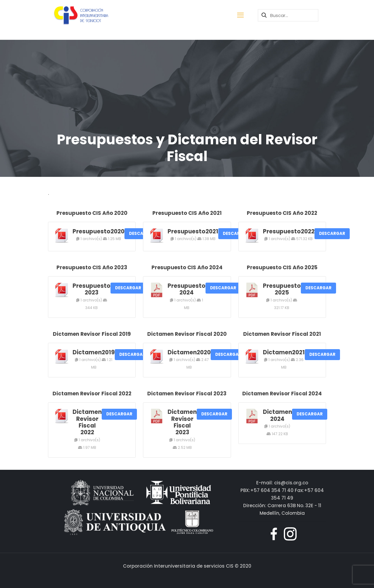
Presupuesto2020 (99, 231)
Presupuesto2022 (289, 231)
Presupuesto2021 (193, 231)
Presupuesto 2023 (92, 289)
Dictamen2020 (189, 352)
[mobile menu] (240, 15)
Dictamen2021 (284, 352)
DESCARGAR (332, 234)
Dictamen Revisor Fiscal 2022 (87, 422)
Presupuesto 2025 (282, 289)
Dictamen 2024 (277, 415)
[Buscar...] (288, 15)
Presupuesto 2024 (187, 289)
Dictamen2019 (94, 352)
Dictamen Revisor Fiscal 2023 (182, 422)
